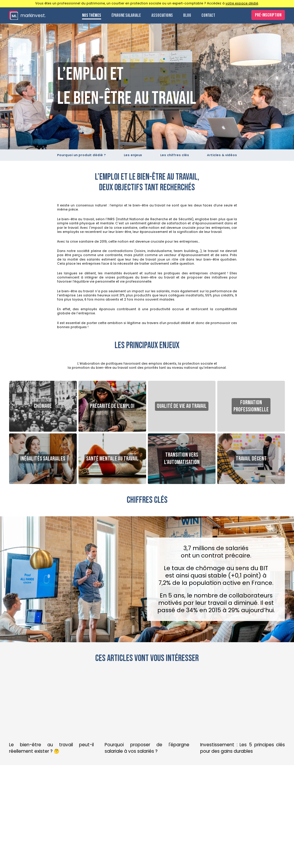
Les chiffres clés (175, 155)
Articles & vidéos (222, 155)
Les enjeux (133, 155)
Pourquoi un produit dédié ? (81, 155)
